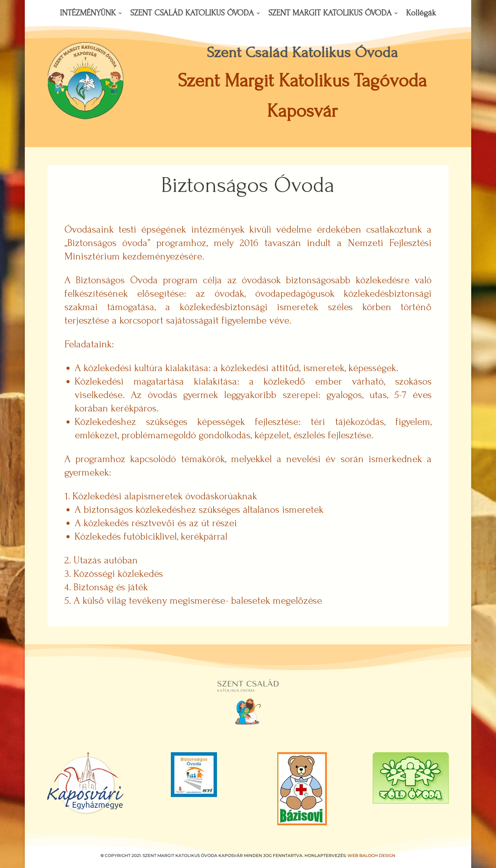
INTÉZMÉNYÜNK (88, 14)
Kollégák (421, 14)
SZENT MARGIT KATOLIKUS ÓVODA (330, 14)
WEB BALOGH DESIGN (371, 855)
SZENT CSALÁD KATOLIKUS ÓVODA (192, 14)
